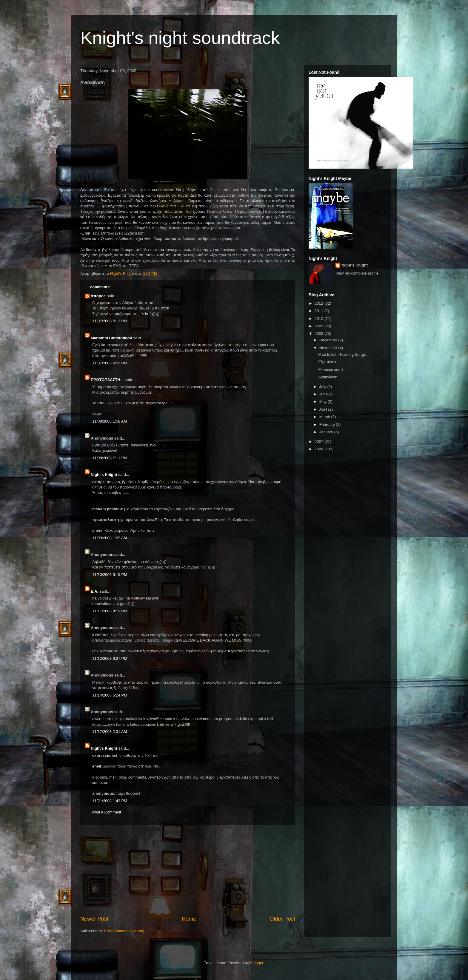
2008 (320, 333)
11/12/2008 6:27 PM (110, 658)
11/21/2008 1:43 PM (110, 801)
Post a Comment (107, 812)
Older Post (282, 919)
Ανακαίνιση (328, 377)
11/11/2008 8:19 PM (110, 611)
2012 (320, 303)
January (327, 432)
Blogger (257, 963)
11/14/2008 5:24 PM (110, 695)
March (325, 417)
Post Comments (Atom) (124, 931)
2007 (320, 442)
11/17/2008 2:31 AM (110, 732)
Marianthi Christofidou (111, 338)
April (324, 409)
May (324, 402)
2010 (320, 319)
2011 (320, 311)
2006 (320, 449)
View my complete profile (357, 273)
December (329, 340)
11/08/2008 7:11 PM (110, 458)
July (323, 387)
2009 (320, 326)
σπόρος (98, 296)
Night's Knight (104, 475)
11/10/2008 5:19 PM (110, 575)
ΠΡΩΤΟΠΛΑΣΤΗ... (107, 380)
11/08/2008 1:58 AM (110, 421)
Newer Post (94, 919)
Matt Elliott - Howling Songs (342, 354)
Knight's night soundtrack (180, 38)
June (324, 394)
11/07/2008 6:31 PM (110, 363)
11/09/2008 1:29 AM (110, 538)
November (329, 348)
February (328, 424)
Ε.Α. (94, 591)
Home (189, 919)
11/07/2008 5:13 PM (110, 321)
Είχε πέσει (327, 362)
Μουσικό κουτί (330, 370)
